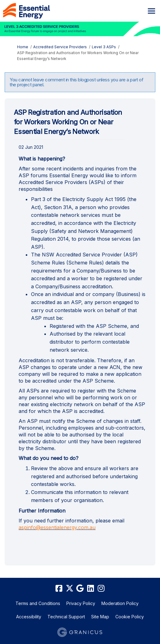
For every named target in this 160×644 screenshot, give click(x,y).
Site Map (100, 617)
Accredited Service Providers (60, 47)
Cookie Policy (130, 617)
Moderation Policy (120, 603)
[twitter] (69, 589)
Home (23, 47)
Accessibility (29, 617)
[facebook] (59, 589)
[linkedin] (91, 589)
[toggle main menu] (151, 11)
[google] (80, 589)
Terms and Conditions (38, 603)
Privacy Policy (81, 603)
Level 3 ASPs (104, 47)
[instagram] (101, 589)
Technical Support (66, 617)
